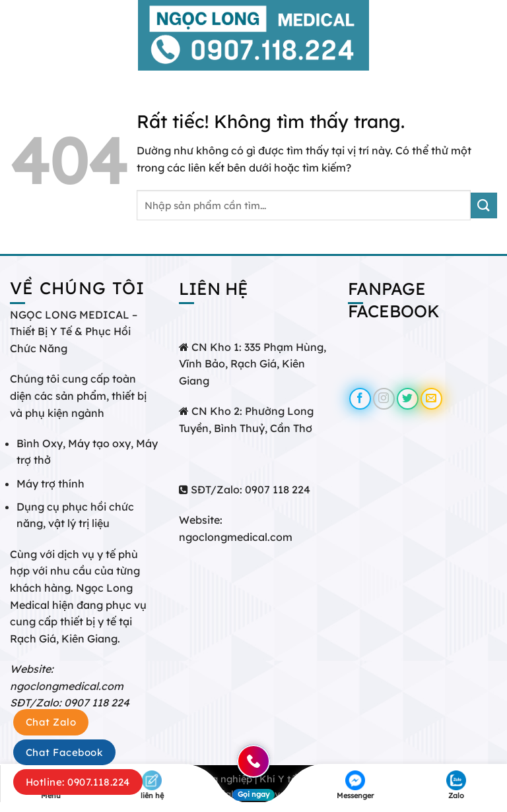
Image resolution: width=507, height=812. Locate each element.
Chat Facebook (64, 752)
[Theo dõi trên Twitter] (408, 399)
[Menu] (18, 35)
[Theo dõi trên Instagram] (384, 399)
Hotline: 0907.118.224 (78, 782)
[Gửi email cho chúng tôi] (431, 399)
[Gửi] (484, 205)
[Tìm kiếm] (492, 35)
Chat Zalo (51, 722)
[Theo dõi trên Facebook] (360, 399)
